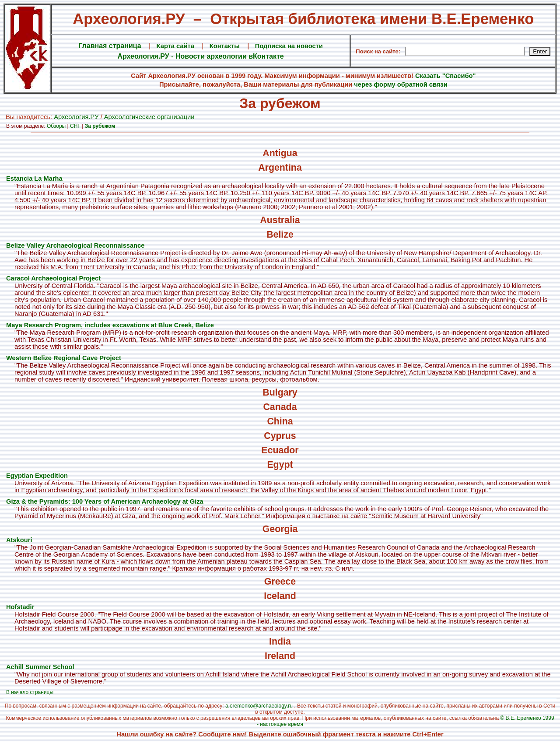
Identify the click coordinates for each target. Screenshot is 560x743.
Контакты (225, 46)
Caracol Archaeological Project (53, 278)
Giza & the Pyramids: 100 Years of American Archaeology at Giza (105, 501)
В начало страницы (30, 692)
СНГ (75, 126)
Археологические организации (149, 117)
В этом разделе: (26, 126)
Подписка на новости (289, 46)
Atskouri (19, 540)
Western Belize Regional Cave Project (64, 358)
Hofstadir (20, 607)
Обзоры (56, 126)
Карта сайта (175, 46)
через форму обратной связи (401, 84)
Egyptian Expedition (37, 476)
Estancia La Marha (34, 179)
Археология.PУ (76, 117)
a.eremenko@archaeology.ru (259, 706)
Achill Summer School (40, 667)
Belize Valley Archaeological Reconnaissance (75, 245)
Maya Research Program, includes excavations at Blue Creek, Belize (110, 325)
